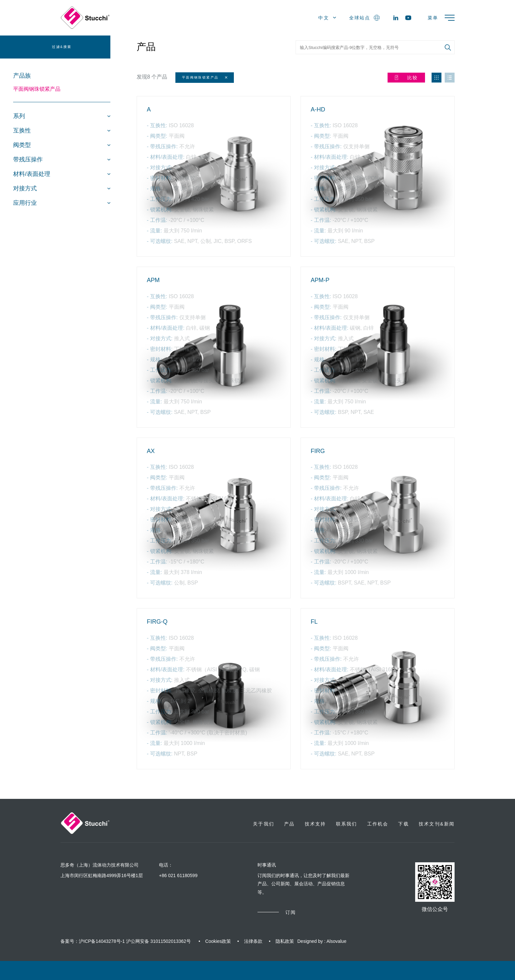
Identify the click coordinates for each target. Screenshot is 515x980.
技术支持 (315, 824)
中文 (327, 18)
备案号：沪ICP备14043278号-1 (93, 941)
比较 (406, 78)
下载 (403, 824)
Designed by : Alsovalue (322, 941)
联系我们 (347, 824)
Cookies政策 (218, 941)
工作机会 (378, 824)
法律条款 (253, 941)
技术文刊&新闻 (437, 824)
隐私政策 (285, 941)
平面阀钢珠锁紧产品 (37, 89)
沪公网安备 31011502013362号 (158, 941)
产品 (146, 47)
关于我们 (264, 824)
